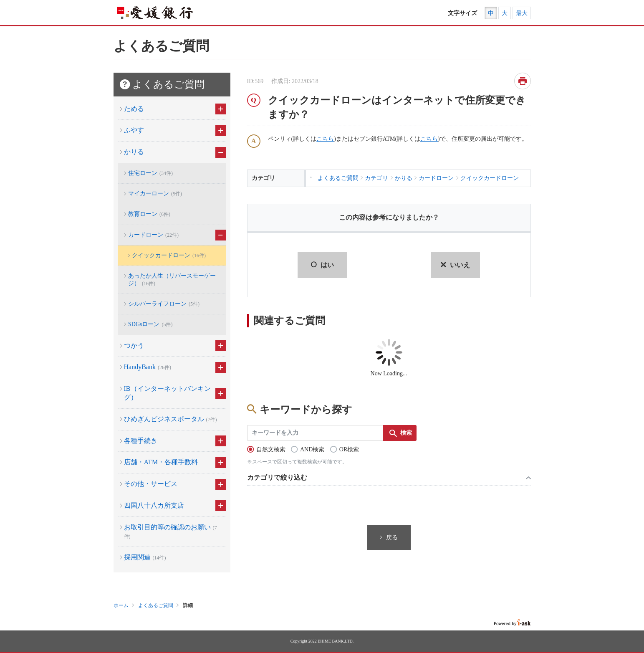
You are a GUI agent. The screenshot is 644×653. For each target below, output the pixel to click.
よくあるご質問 (156, 605)
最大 (522, 13)
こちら (325, 139)
